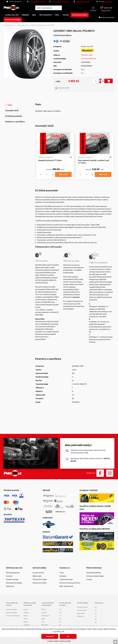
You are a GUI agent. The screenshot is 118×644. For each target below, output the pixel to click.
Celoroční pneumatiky (13, 616)
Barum (26, 610)
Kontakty (63, 576)
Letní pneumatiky (11, 610)
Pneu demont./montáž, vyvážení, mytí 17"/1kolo (94, 162)
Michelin (26, 613)
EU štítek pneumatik (14, 119)
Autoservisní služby (40, 583)
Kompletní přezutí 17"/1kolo (50, 160)
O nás (61, 573)
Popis (10, 105)
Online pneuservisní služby (59, 2)
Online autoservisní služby (38, 2)
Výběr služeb (37, 576)
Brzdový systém (82, 607)
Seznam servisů (38, 573)
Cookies (89, 579)
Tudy (12, 463)
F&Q (87, 453)
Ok (68, 636)
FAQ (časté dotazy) (13, 573)
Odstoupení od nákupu (14, 583)
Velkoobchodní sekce (83, 2)
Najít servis (63, 174)
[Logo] (11, 8)
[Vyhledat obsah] (59, 8)
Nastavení (50, 636)
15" (60, 610)
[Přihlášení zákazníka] (93, 8)
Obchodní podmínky (93, 573)
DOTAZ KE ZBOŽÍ (64, 88)
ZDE (69, 641)
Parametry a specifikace (15, 125)
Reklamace (10, 586)
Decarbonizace (82, 610)
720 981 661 (108, 2)
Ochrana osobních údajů (95, 576)
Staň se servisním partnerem (70, 583)
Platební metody (12, 579)
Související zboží (12, 112)
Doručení (9, 576)
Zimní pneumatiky (11, 613)
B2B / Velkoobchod (66, 586)
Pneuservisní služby (40, 579)
